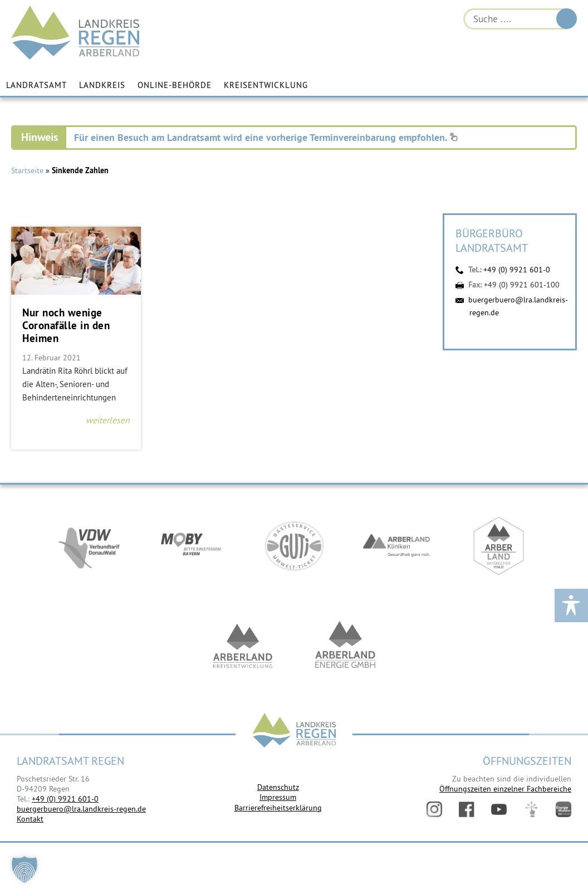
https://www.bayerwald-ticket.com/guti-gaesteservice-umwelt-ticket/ (294, 546)
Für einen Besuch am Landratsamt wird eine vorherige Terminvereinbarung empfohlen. (266, 137)
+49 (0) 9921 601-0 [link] (65, 799)
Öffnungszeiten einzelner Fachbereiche (505, 789)
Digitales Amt (531, 809)
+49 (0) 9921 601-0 (517, 270)
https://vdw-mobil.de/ (89, 546)
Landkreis (102, 85)
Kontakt (30, 819)
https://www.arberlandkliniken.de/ (396, 546)
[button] (24, 869)
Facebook (467, 809)
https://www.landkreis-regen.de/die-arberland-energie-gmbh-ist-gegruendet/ (345, 646)
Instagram (434, 809)
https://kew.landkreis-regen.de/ (243, 646)
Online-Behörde (175, 85)
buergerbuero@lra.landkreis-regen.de (81, 809)
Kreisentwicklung (266, 85)
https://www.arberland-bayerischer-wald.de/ (499, 546)
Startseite (27, 170)
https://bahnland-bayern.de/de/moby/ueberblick (192, 546)
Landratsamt (36, 85)
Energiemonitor (563, 809)
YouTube (499, 809)
